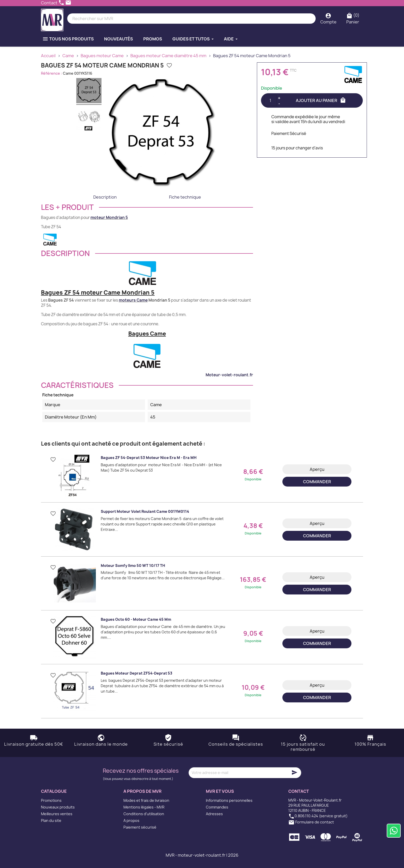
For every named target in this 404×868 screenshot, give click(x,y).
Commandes (217, 807)
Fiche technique (185, 197)
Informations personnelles (229, 800)
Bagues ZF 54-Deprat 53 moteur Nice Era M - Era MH (149, 458)
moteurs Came (133, 300)
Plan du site (51, 820)
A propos (131, 820)
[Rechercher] (191, 19)
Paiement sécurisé (140, 827)
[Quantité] (270, 100)
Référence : (52, 73)
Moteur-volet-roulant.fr (229, 375)
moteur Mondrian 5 (109, 218)
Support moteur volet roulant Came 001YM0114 (145, 511)
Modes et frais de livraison (146, 800)
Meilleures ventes (57, 814)
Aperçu (317, 469)
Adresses (214, 814)
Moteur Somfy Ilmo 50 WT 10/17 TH (133, 565)
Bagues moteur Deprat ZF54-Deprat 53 (137, 673)
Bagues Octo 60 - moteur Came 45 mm (136, 619)
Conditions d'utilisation (144, 814)
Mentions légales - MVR (144, 807)
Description (105, 197)
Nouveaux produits (58, 807)
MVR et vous (220, 791)
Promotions (51, 800)
